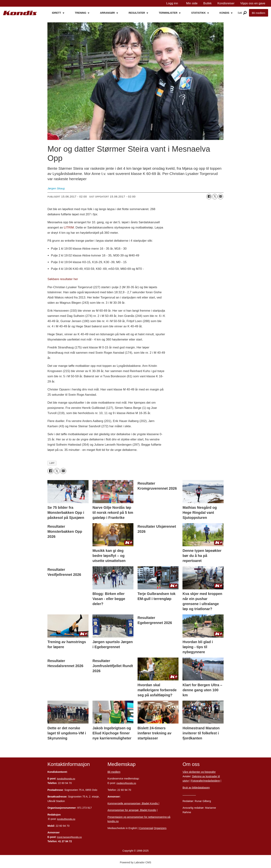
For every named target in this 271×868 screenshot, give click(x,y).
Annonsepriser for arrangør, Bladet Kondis (132, 810)
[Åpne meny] (245, 13)
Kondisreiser (226, 3)
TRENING (81, 13)
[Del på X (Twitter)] (215, 197)
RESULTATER (137, 13)
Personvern (189, 794)
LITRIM (69, 228)
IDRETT (57, 13)
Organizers (160, 828)
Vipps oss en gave (253, 3)
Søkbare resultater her (63, 279)
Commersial (146, 828)
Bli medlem (259, 13)
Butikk (208, 3)
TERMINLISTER (168, 13)
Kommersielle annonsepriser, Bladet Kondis (133, 803)
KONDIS (224, 13)
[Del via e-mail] (221, 197)
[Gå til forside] (20, 13)
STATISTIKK (198, 13)
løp (52, 463)
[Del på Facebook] (209, 197)
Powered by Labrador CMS (136, 862)
